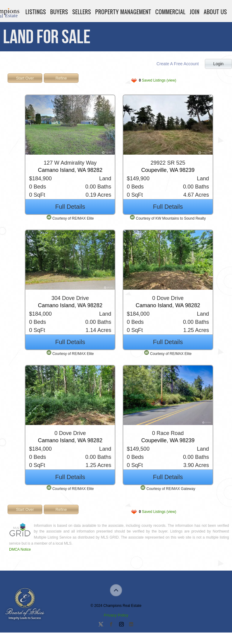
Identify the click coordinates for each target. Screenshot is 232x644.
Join (195, 12)
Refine (61, 78)
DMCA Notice (20, 549)
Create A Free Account (178, 64)
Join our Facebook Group (111, 625)
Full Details (70, 207)
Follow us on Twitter (101, 625)
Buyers (59, 12)
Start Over (25, 78)
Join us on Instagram (121, 625)
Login (218, 64)
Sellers (82, 12)
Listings (36, 12)
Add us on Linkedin (131, 625)
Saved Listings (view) (158, 80)
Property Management (123, 12)
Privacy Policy (116, 615)
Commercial (170, 12)
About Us (215, 12)
